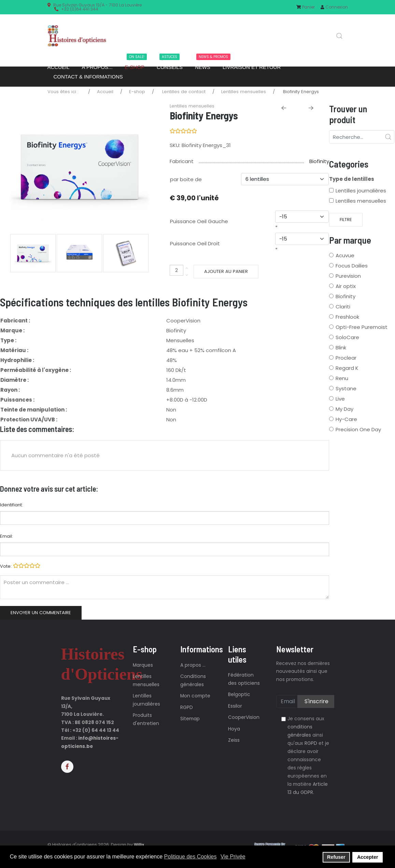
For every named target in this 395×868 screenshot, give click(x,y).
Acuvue (345, 255)
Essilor (235, 706)
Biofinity (319, 161)
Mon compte (195, 696)
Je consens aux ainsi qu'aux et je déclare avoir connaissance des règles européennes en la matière (308, 756)
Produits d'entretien (146, 719)
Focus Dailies (352, 266)
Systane (346, 388)
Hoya (234, 729)
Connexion (334, 7)
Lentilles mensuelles (361, 201)
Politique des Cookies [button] (191, 857)
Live (340, 399)
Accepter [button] (368, 857)
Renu (342, 378)
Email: (6, 536)
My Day (344, 409)
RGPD (187, 707)
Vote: (20, 566)
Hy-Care (346, 419)
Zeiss (234, 740)
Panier (306, 7)
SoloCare (347, 337)
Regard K (347, 368)
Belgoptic (239, 695)
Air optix (346, 286)
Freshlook (347, 317)
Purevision (348, 276)
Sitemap (190, 719)
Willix (139, 845)
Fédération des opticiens (244, 679)
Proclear (346, 358)
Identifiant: (11, 505)
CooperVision (244, 717)
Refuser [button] (336, 857)
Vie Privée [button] (233, 857)
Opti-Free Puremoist (362, 327)
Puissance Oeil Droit (195, 243)
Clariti (343, 307)
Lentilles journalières (361, 191)
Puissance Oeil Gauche (199, 221)
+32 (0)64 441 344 (80, 9)
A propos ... (193, 665)
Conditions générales (193, 680)
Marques (143, 665)
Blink (341, 348)
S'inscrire (316, 701)
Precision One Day (358, 429)
